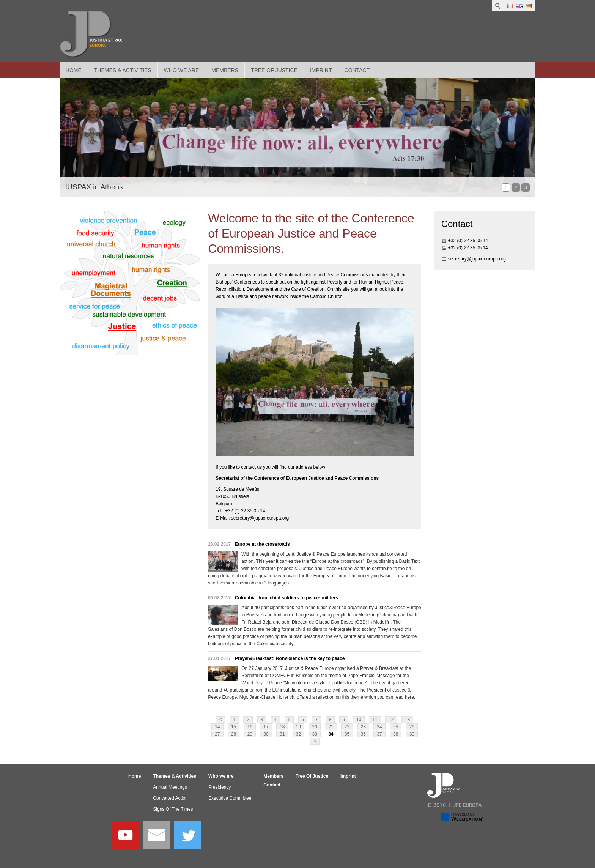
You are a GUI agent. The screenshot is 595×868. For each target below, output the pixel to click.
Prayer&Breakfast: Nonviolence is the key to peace (290, 658)
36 (363, 734)
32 (298, 734)
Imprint (321, 70)
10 (359, 720)
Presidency (220, 787)
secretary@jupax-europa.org (260, 518)
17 (266, 727)
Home (74, 70)
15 (234, 727)
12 (391, 720)
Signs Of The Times (173, 809)
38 (396, 734)
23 (363, 727)
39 (412, 734)
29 (250, 734)
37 (379, 734)
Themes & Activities (123, 70)
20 (314, 727)
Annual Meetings (170, 787)
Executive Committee (230, 798)
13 (407, 720)
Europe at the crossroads (262, 544)
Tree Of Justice (274, 70)
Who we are (182, 70)
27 (217, 734)
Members (225, 70)
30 (266, 734)
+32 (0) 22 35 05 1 (467, 241)
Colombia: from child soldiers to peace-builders (286, 598)
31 (282, 734)
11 (375, 720)
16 (250, 727)
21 (331, 727)
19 (298, 727)
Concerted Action (170, 798)
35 (347, 734)
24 (379, 727)
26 (412, 727)
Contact (357, 70)
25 (396, 727)
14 (217, 727)
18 (282, 727)
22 (347, 727)
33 (314, 734)
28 (234, 734)
